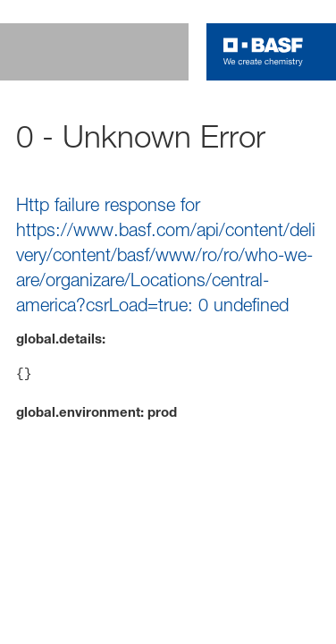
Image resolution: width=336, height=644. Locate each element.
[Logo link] (263, 52)
